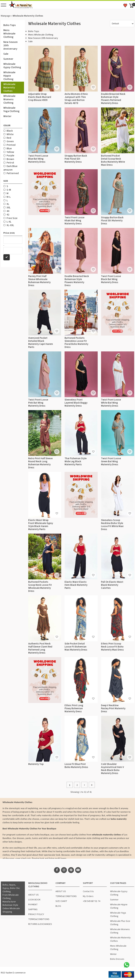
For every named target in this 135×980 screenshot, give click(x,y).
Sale (6, 54)
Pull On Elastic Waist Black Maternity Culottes (112, 585)
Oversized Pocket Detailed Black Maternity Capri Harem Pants (41, 343)
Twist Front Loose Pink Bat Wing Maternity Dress (38, 403)
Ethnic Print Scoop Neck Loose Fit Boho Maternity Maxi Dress (112, 647)
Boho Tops (9, 25)
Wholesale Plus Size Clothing (120, 923)
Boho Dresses (117, 959)
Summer (8, 59)
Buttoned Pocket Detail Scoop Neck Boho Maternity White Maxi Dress (113, 160)
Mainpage (6, 16)
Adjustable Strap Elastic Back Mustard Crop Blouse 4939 (40, 97)
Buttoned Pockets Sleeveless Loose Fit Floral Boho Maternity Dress (76, 343)
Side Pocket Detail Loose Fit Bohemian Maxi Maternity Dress (76, 647)
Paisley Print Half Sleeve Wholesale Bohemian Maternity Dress (39, 281)
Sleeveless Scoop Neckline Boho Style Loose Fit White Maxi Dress (112, 525)
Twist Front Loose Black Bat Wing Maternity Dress (111, 279)
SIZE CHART (61, 901)
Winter (7, 116)
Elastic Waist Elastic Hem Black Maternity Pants (76, 585)
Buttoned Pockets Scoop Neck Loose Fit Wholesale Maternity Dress (40, 586)
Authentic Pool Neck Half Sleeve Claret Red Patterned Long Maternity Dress (40, 648)
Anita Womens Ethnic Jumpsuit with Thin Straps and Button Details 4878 (76, 99)
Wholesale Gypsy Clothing (12, 66)
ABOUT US (33, 895)
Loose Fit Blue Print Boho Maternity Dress (76, 766)
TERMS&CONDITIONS (39, 919)
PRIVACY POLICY (36, 914)
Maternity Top (36, 764)
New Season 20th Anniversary (11, 45)
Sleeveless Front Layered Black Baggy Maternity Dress (76, 403)
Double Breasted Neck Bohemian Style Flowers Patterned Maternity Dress (113, 99)
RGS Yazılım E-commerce (13, 973)
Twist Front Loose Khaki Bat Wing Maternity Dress (74, 221)
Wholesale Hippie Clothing (9, 76)
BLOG (58, 906)
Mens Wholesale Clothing (9, 34)
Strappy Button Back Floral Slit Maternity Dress (112, 221)
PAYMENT (33, 905)
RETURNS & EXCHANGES (40, 924)
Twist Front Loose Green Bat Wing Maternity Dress (111, 461)
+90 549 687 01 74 (92, 901)
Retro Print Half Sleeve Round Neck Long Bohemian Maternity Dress (40, 463)
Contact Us (88, 891)
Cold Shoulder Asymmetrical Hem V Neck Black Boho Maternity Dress (112, 769)
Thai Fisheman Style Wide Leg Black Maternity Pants (76, 461)
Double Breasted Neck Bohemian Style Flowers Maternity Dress (77, 281)
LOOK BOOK (34, 900)
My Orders (88, 896)
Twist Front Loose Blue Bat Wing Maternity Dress (38, 159)
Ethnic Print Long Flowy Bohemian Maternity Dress (74, 708)
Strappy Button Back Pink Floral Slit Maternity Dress (76, 159)
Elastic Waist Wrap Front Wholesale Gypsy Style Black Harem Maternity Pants (41, 525)
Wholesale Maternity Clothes (9, 88)
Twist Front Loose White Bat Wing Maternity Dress (111, 403)
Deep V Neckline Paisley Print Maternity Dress (113, 708)
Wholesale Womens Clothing (9, 99)
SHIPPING (33, 909)
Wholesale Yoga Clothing (11, 109)
